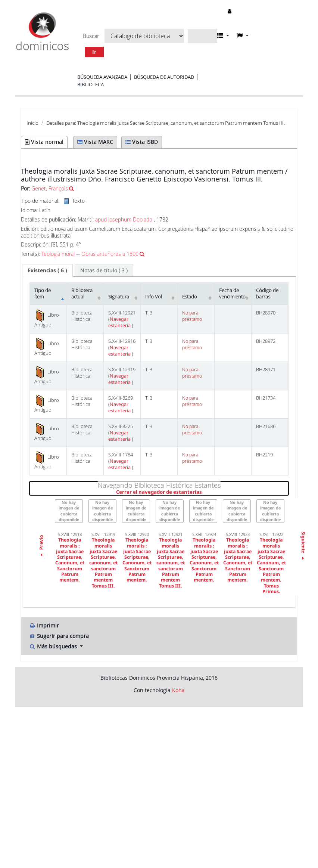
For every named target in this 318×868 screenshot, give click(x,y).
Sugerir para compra (59, 636)
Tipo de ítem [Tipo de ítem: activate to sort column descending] (43, 294)
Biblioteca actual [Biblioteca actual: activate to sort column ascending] (82, 294)
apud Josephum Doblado (124, 219)
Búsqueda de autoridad (164, 77)
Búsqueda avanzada (102, 77)
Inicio (32, 123)
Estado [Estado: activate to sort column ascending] (190, 297)
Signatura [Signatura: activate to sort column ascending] (119, 297)
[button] (223, 35)
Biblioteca (91, 84)
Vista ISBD (142, 142)
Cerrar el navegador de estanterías (202, 492)
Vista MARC (95, 142)
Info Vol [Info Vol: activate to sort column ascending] (154, 297)
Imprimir (44, 625)
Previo (41, 547)
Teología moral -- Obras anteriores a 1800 (90, 254)
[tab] (47, 270)
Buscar (91, 36)
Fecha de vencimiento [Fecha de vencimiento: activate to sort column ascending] (232, 294)
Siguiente (303, 547)
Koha (178, 690)
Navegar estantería (120, 322)
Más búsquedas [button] (54, 646)
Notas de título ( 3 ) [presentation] (104, 270)
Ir (94, 52)
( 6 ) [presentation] (47, 270)
